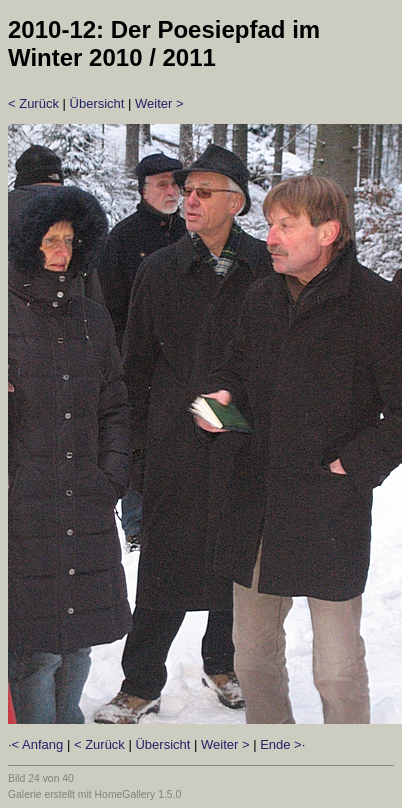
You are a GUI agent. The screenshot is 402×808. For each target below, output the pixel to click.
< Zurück (33, 103)
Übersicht (97, 103)
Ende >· (282, 744)
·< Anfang (35, 744)
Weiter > (159, 103)
